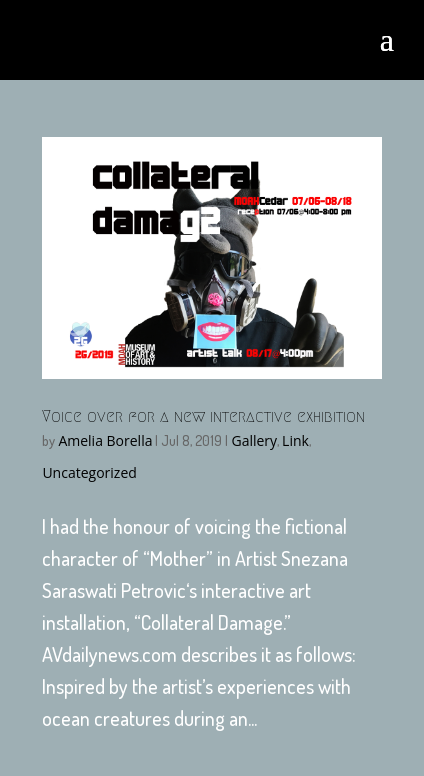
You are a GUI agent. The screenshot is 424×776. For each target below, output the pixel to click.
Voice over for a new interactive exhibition (203, 416)
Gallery (254, 440)
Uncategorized (89, 472)
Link (295, 440)
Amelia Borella (105, 440)
